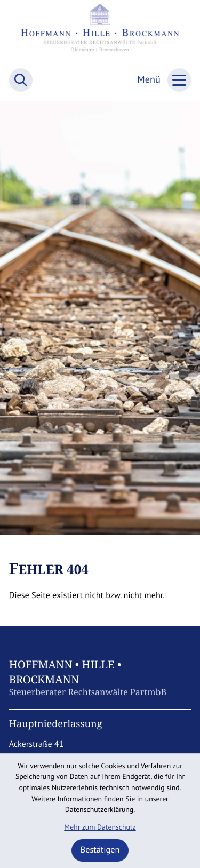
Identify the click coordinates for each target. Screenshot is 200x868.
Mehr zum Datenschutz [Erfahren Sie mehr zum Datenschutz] (100, 827)
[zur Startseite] (100, 32)
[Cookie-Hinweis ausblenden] (100, 850)
